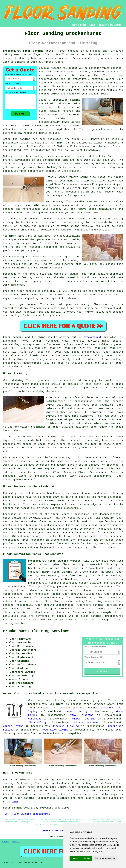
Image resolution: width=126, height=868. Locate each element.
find (14, 780)
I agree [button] (75, 858)
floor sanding (113, 579)
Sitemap (5, 842)
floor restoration (30, 590)
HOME (74, 25)
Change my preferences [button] (105, 858)
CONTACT (103, 25)
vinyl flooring (82, 715)
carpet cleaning (76, 711)
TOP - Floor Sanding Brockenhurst (27, 814)
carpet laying (13, 726)
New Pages (16, 842)
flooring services (16, 612)
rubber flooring (84, 719)
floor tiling (37, 722)
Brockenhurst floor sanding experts (54, 561)
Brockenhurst (93, 337)
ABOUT (92, 25)
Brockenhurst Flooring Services (36, 631)
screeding (35, 719)
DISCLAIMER (116, 25)
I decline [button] (86, 858)
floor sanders (22, 794)
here (15, 802)
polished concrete (85, 722)
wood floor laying (55, 730)
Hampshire (63, 612)
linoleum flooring (66, 726)
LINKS (83, 25)
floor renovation (37, 594)
